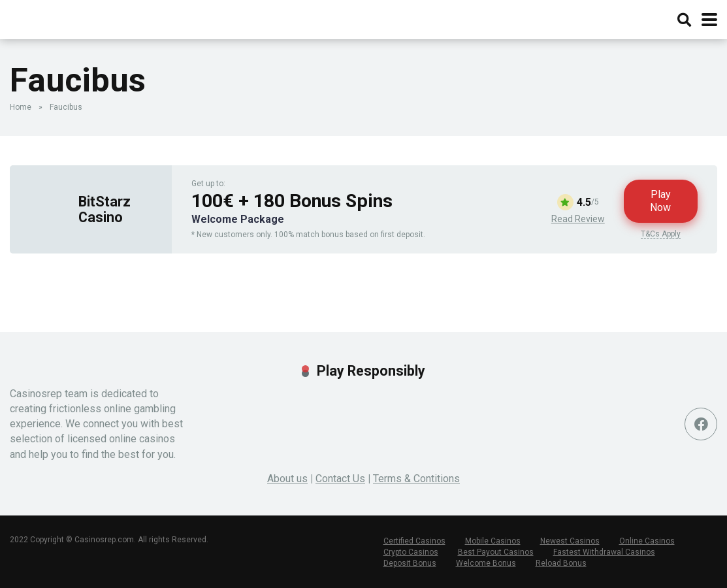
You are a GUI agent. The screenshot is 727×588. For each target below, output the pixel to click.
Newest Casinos (570, 541)
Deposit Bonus (410, 563)
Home (21, 107)
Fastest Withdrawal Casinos (604, 552)
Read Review (578, 219)
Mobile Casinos (493, 541)
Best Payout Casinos (496, 552)
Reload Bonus (561, 563)
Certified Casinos (414, 541)
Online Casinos (647, 541)
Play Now (660, 201)
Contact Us (340, 479)
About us (287, 479)
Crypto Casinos (411, 552)
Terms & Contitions (416, 479)
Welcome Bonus (486, 563)
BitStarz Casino (105, 209)
